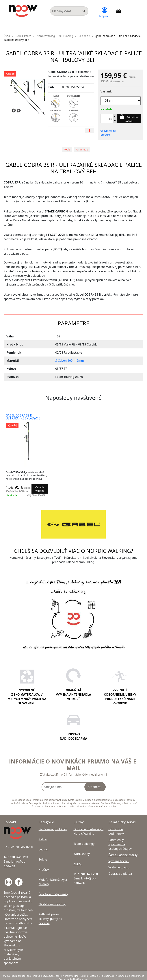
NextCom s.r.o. (81, 975)
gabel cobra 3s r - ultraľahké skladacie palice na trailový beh (24, 418)
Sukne (43, 855)
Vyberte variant (39, 489)
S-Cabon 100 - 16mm (70, 361)
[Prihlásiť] (104, 12)
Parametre (82, 149)
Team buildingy (84, 839)
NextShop (121, 971)
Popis (67, 149)
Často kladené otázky (123, 850)
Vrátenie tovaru (119, 863)
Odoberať (95, 782)
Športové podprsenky (53, 890)
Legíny (43, 845)
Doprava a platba (120, 869)
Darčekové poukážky (53, 825)
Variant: (106, 91)
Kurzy (78, 859)
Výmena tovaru (119, 857)
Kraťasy (44, 865)
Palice (43, 835)
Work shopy (82, 849)
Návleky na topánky (52, 900)
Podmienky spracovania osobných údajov (120, 840)
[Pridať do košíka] (129, 119)
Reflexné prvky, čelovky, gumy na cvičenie (50, 914)
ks (110, 119)
